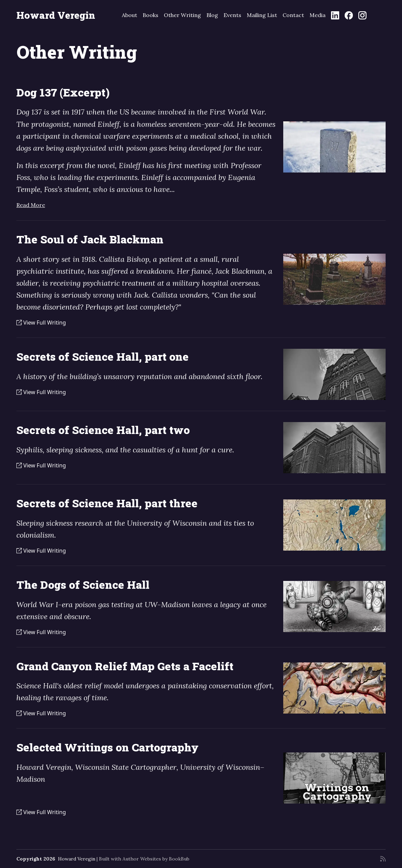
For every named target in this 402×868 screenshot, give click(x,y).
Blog (212, 15)
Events (232, 15)
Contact (293, 15)
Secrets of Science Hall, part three (107, 503)
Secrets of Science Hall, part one (103, 357)
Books (150, 15)
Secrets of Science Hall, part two (103, 430)
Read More (31, 205)
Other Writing (182, 15)
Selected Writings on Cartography (107, 747)
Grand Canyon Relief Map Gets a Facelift (125, 666)
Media (318, 15)
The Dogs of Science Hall (83, 585)
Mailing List (262, 15)
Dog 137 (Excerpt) (63, 92)
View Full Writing (41, 323)
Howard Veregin (56, 15)
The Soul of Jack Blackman (90, 239)
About (130, 15)
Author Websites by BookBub (156, 859)
